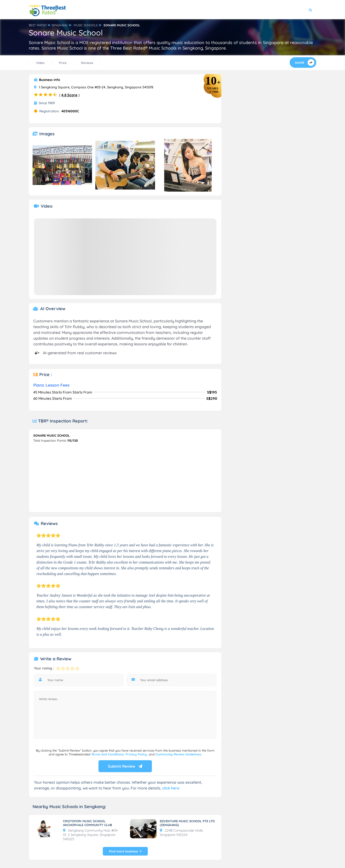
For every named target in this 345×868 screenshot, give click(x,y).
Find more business (125, 851)
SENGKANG (60, 25)
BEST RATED (38, 25)
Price (63, 63)
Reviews (87, 63)
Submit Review (125, 766)
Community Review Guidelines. (179, 754)
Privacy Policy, (137, 754)
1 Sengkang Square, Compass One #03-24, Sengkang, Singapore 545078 (94, 87)
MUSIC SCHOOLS (86, 25)
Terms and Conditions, (108, 754)
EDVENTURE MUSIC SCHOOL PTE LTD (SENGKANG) (187, 823)
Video (40, 63)
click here (171, 788)
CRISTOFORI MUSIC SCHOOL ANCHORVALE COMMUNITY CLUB (88, 823)
